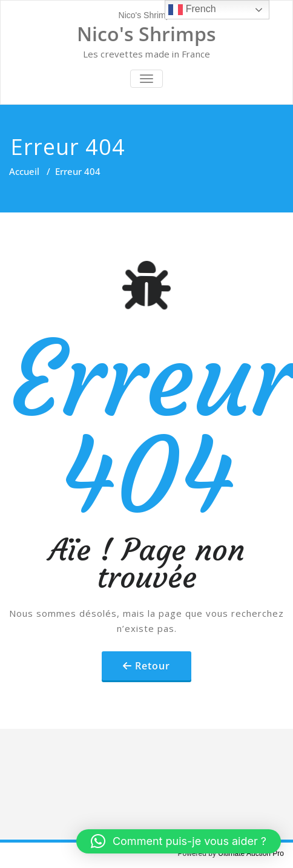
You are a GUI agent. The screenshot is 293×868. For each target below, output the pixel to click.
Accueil (24, 171)
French (192, 10)
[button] (179, 841)
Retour (153, 666)
